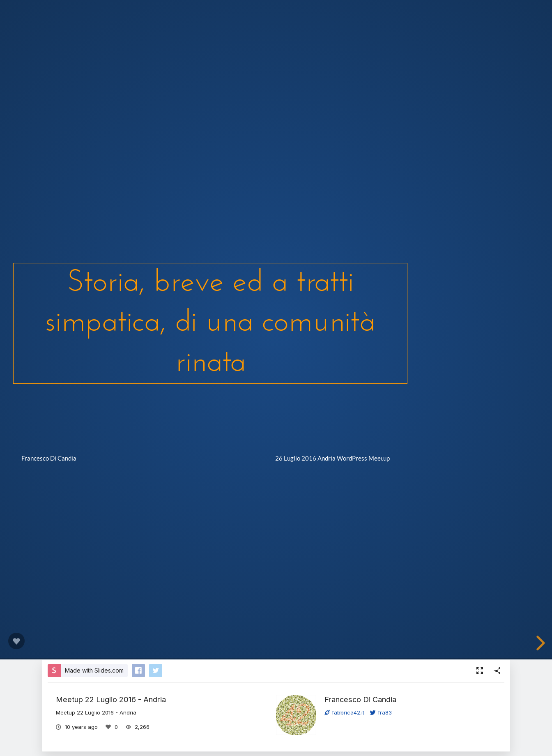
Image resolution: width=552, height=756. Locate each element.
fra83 (381, 712)
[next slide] (539, 643)
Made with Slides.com (94, 670)
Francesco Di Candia (360, 699)
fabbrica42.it (344, 712)
